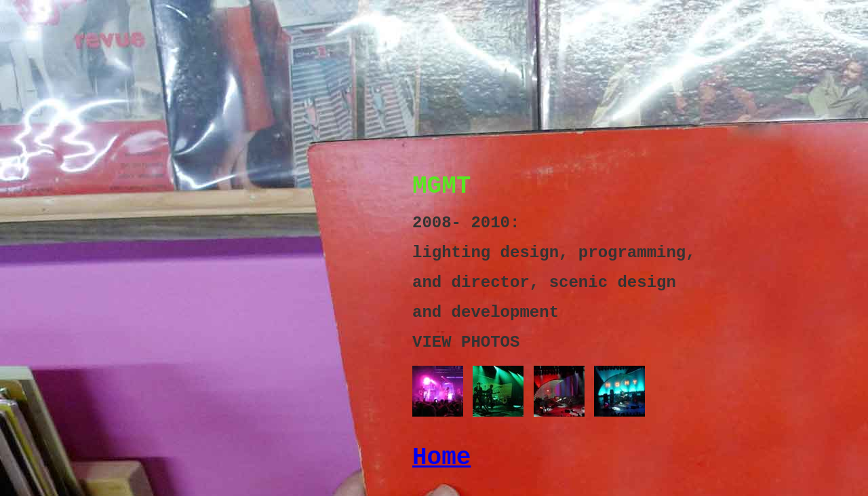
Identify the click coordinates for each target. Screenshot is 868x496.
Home (441, 458)
